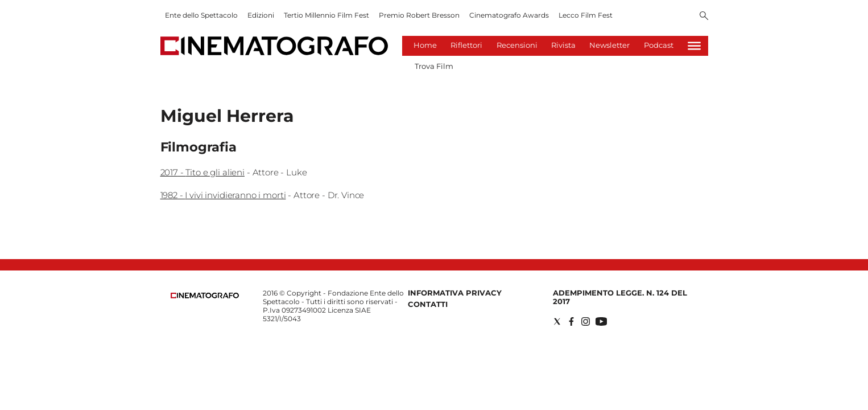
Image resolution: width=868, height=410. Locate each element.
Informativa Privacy (455, 293)
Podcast (659, 45)
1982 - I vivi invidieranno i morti (223, 195)
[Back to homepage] (205, 296)
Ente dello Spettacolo (201, 15)
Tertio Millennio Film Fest (326, 15)
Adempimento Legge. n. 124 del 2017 (620, 297)
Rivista (563, 45)
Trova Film (434, 66)
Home (425, 45)
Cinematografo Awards (509, 15)
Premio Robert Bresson (419, 15)
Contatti (428, 304)
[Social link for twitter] (557, 321)
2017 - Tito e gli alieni (202, 172)
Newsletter (609, 45)
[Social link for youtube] (601, 321)
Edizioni (261, 15)
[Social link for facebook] (571, 321)
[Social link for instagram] (586, 321)
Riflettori (466, 45)
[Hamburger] (694, 46)
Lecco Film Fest (586, 15)
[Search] (704, 17)
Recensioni (517, 45)
